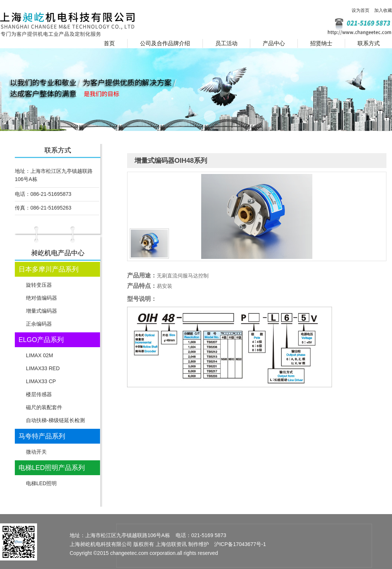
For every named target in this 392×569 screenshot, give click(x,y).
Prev (10, 129)
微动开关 (36, 452)
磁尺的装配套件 (44, 407)
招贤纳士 (321, 43)
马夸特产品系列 (42, 436)
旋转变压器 (39, 285)
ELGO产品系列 (41, 340)
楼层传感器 (39, 394)
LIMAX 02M (39, 355)
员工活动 (226, 43)
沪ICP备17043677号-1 (240, 544)
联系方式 (369, 43)
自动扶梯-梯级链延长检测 (55, 420)
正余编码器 (39, 324)
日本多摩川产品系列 (49, 269)
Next (382, 129)
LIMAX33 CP (41, 381)
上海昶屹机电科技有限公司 (78, 24)
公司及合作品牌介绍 (165, 43)
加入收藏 (383, 10)
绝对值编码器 (41, 298)
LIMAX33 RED (43, 368)
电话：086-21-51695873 (43, 194)
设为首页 (361, 10)
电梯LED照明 (41, 483)
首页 (109, 43)
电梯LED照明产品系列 (52, 468)
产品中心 (274, 43)
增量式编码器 (41, 311)
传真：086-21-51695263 (43, 208)
